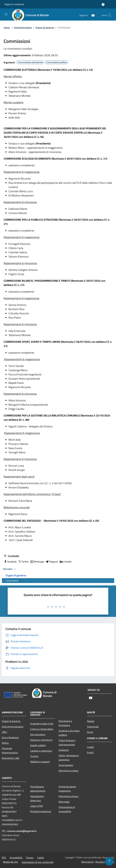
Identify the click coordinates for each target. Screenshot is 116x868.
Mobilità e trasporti (40, 762)
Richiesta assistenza (41, 811)
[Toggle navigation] (6, 14)
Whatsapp (37, 562)
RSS (4, 858)
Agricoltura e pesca (68, 771)
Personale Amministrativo (10, 750)
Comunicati (93, 727)
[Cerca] (110, 15)
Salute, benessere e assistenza (69, 758)
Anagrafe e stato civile (42, 724)
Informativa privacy (69, 796)
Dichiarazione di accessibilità (67, 809)
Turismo (34, 756)
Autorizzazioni (66, 765)
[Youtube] (92, 15)
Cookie (41, 858)
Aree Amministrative (13, 727)
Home (7, 28)
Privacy (30, 858)
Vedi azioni (10, 569)
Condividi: (11, 556)
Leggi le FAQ (37, 806)
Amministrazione (23, 28)
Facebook (10, 562)
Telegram (52, 562)
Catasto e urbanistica (41, 751)
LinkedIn (66, 562)
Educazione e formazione (65, 723)
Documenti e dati (11, 758)
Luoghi (90, 747)
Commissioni (12, 581)
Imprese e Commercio (41, 740)
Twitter (23, 562)
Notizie (91, 721)
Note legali (64, 802)
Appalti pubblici (38, 745)
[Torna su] (109, 861)
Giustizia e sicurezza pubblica (69, 733)
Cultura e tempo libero (42, 729)
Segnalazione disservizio (37, 798)
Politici (5, 743)
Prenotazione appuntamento (38, 789)
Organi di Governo (11, 721)
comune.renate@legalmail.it (22, 831)
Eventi (90, 752)
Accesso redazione (105, 862)
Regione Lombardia (14, 4)
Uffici (4, 732)
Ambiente (64, 750)
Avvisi (90, 732)
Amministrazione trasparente (67, 789)
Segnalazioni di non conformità (38, 862)
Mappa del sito (10, 862)
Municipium (87, 862)
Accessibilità (16, 858)
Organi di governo (45, 28)
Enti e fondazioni (10, 737)
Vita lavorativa (38, 734)
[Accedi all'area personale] (103, 4)
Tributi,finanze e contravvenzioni (67, 742)
